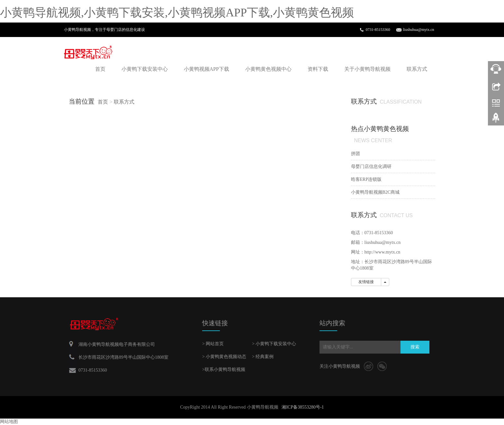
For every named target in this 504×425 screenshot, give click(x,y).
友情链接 (366, 282)
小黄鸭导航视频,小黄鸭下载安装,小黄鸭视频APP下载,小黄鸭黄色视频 (177, 13)
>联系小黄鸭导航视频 (224, 370)
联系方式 (417, 69)
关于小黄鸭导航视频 (367, 69)
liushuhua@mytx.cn (419, 30)
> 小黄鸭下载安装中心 (274, 344)
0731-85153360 (378, 30)
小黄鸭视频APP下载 (207, 69)
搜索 (415, 347)
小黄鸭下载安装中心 (145, 69)
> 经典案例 (263, 357)
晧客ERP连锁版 (366, 179)
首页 (100, 69)
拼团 (355, 154)
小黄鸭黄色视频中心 (268, 69)
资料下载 (318, 69)
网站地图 (9, 422)
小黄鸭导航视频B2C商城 (375, 192)
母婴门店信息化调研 (371, 166)
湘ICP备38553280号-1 (303, 407)
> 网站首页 (213, 344)
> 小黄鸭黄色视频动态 (224, 357)
